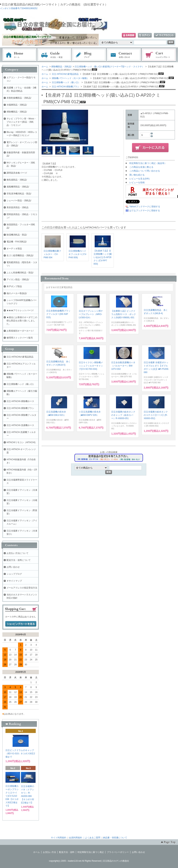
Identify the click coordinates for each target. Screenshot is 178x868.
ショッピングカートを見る (21, 624)
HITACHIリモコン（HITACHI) (21, 442)
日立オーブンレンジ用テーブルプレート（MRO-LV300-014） (91, 314)
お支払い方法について (18, 553)
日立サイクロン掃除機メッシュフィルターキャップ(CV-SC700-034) (91, 366)
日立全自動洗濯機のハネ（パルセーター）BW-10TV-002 (123, 366)
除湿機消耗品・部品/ (17, 235)
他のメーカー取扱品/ (17, 293)
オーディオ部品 (14, 249)
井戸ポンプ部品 (14, 286)
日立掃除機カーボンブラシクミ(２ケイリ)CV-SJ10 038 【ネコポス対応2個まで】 (12, 796)
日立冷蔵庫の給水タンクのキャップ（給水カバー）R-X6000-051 (123, 415)
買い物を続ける (137, 175)
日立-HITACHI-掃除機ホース (20, 401)
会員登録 (129, 35)
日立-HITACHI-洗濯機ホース (20, 425)
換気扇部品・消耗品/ (17, 180)
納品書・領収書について (115, 838)
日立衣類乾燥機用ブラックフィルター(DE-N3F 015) (58, 314)
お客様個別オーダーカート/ (20, 331)
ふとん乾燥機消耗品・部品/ (20, 273)
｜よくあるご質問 (92, 838)
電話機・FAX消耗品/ (17, 242)
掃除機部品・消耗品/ (61, 67)
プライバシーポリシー (118, 852)
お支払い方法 (49, 852)
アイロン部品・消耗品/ (18, 280)
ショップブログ (14, 574)
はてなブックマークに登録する (145, 211)
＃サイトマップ (14, 581)
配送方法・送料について (19, 560)
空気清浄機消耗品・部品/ (19, 194)
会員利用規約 (76, 838)
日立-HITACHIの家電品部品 (65, 74)
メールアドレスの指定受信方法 (22, 588)
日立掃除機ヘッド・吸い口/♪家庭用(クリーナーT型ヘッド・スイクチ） (109, 67)
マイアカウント (165, 35)
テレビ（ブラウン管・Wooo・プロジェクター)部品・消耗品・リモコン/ (21, 122)
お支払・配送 (54, 55)
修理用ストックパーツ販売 (20, 338)
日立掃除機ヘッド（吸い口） (66, 82)
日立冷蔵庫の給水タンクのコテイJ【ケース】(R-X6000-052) (156, 415)
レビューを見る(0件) (139, 179)
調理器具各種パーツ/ (17, 173)
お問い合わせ (124, 55)
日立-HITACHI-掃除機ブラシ (65, 87)
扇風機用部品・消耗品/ (18, 187)
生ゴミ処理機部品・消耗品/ (20, 255)
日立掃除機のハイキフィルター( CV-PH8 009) (78, 254)
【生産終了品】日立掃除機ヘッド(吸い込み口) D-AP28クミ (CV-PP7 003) (103, 257)
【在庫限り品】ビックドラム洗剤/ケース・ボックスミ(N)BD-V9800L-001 (124, 314)
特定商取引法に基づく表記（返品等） (148, 163)
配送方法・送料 (67, 852)
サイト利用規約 (59, 838)
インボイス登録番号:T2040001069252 (19, 8)
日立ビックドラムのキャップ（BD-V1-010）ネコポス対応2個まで (20, 754)
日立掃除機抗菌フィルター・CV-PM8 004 (52, 254)
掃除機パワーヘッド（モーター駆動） (70, 78)
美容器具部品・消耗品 (18, 207)
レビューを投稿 (137, 183)
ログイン (145, 35)
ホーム (20, 55)
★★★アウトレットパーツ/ (20, 310)
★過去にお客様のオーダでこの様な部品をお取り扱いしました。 (22, 321)
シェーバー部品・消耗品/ (19, 201)
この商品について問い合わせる (145, 171)
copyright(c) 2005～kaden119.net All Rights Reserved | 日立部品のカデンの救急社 (89, 861)
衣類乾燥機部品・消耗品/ (19, 98)
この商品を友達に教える (141, 167)
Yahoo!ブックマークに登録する (145, 207)
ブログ (89, 55)
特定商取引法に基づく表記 (91, 852)
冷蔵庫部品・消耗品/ (17, 105)
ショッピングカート (159, 55)
